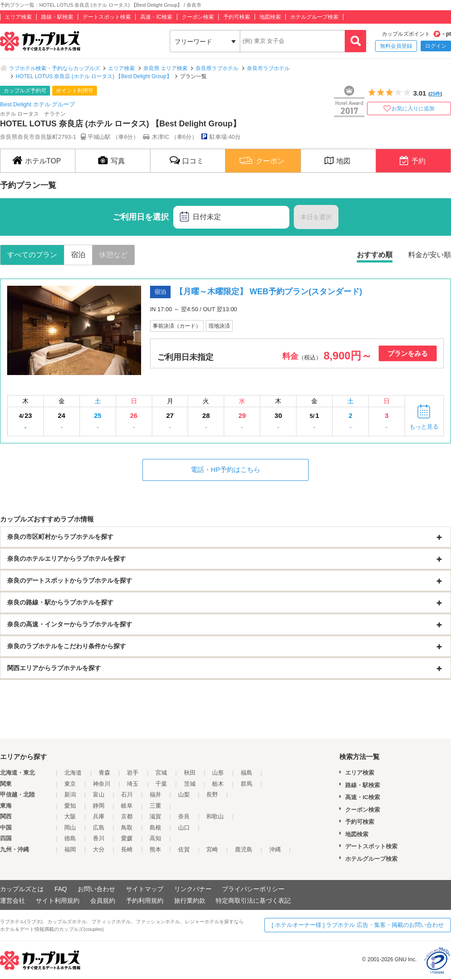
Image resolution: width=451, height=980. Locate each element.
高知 (155, 838)
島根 (155, 828)
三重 (155, 806)
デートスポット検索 (107, 17)
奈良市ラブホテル (268, 68)
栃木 (218, 784)
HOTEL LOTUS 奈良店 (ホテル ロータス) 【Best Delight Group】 (94, 76)
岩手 (133, 773)
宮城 (161, 773)
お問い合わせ (96, 889)
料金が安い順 (430, 255)
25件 (435, 94)
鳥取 (127, 828)
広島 (99, 828)
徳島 (70, 838)
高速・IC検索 (156, 17)
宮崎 (212, 849)
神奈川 (102, 784)
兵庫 (99, 816)
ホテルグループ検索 (314, 17)
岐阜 (127, 806)
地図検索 (270, 17)
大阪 (70, 816)
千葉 (161, 784)
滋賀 (155, 816)
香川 (99, 838)
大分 (99, 849)
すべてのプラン (32, 255)
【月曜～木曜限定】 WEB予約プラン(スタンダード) (269, 292)
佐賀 (184, 849)
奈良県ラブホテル (217, 68)
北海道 (73, 773)
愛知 (70, 806)
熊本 (155, 849)
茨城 (190, 784)
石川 (127, 794)
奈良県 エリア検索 (165, 68)
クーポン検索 (198, 17)
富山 (99, 794)
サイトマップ (145, 889)
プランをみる (408, 353)
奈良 (184, 816)
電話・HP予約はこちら (225, 469)
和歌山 (215, 816)
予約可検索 (237, 17)
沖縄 (275, 849)
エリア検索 (18, 17)
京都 (127, 816)
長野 (212, 794)
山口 (184, 828)
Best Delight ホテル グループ (38, 104)
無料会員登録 (396, 46)
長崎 (127, 849)
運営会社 (13, 901)
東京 (70, 784)
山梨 (184, 794)
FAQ (61, 889)
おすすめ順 (375, 255)
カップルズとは (22, 889)
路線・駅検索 (57, 17)
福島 (246, 773)
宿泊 (78, 255)
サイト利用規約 (58, 901)
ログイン (436, 46)
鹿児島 (244, 849)
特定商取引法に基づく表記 (253, 901)
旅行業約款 (190, 901)
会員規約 (103, 901)
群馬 (246, 784)
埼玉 (133, 784)
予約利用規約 (145, 901)
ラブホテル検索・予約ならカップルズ (54, 68)
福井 (155, 794)
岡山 (70, 828)
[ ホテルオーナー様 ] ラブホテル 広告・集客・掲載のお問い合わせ (358, 925)
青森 (104, 773)
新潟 (70, 794)
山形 (218, 773)
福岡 (70, 849)
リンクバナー (193, 889)
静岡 (99, 806)
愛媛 (127, 838)
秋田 (190, 773)
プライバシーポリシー (253, 889)
